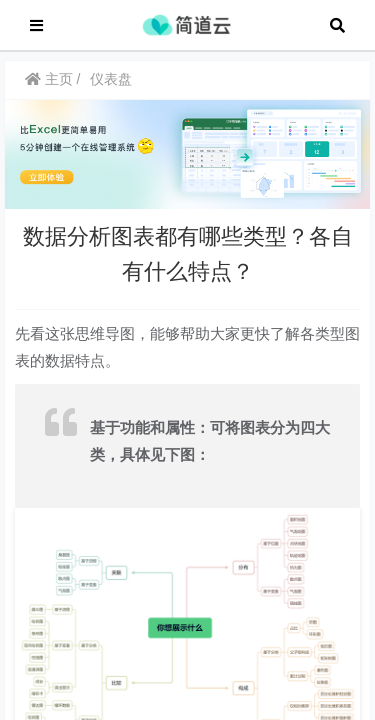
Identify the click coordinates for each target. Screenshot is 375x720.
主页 (49, 89)
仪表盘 (111, 89)
